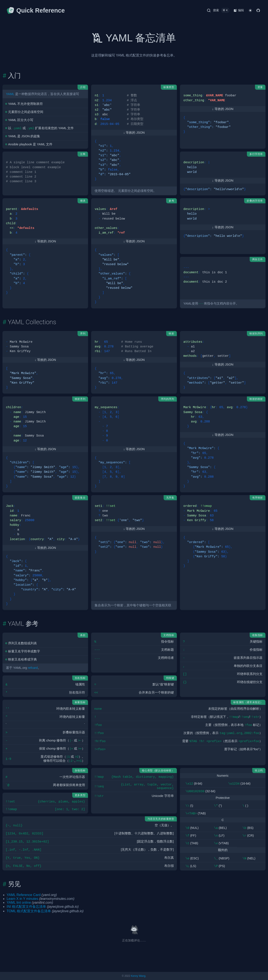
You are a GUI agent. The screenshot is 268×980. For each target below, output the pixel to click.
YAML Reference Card (24, 895)
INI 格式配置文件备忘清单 (26, 907)
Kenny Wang (138, 976)
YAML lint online (19, 903)
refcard (33, 668)
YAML (10, 94)
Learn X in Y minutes (22, 899)
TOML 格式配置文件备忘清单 (29, 911)
